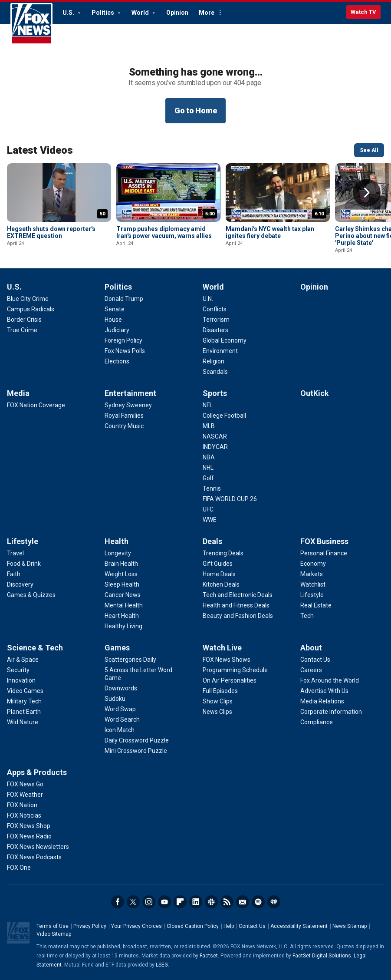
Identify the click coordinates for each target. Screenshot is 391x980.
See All (369, 150)
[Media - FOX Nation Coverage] (36, 405)
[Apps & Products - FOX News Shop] (29, 826)
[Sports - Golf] (208, 478)
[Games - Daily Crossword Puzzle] (137, 740)
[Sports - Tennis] (212, 488)
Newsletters (243, 902)
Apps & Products (37, 772)
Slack (211, 902)
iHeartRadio (274, 902)
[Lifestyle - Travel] (15, 553)
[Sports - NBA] (209, 457)
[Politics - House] (113, 320)
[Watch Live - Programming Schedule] (235, 670)
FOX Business (324, 541)
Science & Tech (35, 648)
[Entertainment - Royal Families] (124, 416)
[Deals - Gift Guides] (218, 564)
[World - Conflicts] (215, 309)
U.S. (69, 13)
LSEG (162, 965)
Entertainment (130, 393)
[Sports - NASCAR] (215, 436)
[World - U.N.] (208, 299)
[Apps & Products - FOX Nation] (22, 805)
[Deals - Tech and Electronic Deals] (238, 595)
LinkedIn (196, 902)
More (207, 13)
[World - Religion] (214, 361)
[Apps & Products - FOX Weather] (25, 795)
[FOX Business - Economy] (313, 564)
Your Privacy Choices (136, 926)
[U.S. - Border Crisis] (24, 320)
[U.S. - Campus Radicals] (31, 309)
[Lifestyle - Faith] (14, 574)
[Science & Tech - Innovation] (21, 680)
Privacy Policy (90, 926)
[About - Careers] (311, 670)
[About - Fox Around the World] (330, 680)
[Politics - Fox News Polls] (125, 351)
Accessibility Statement (299, 926)
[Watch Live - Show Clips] (218, 701)
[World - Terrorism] (216, 320)
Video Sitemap (54, 934)
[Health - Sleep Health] (122, 584)
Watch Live (222, 648)
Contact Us (252, 926)
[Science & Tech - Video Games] (25, 691)
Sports (215, 393)
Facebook (118, 902)
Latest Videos (40, 150)
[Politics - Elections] (117, 361)
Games (117, 648)
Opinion (177, 13)
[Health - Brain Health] (121, 564)
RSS (227, 902)
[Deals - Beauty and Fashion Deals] (238, 616)
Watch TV (363, 12)
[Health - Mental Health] (124, 605)
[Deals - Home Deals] (219, 574)
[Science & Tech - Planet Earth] (24, 712)
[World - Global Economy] (225, 340)
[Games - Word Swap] (120, 709)
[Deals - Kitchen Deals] (221, 584)
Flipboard (180, 902)
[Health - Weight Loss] (121, 574)
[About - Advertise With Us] (324, 691)
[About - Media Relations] (322, 701)
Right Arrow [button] (367, 193)
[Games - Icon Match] (120, 730)
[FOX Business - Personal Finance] (324, 553)
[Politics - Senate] (115, 309)
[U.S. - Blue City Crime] (28, 299)
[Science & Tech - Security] (18, 670)
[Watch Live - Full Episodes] (220, 691)
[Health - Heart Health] (122, 616)
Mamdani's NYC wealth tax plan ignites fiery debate (270, 232)
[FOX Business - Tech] (307, 616)
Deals (212, 541)
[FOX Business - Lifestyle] (312, 595)
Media (18, 393)
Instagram (149, 902)
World (141, 13)
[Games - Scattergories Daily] (130, 660)
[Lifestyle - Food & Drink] (24, 564)
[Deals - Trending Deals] (223, 553)
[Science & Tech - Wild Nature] (23, 722)
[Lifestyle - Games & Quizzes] (31, 595)
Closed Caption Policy (193, 926)
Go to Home (196, 111)
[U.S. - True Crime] (22, 330)
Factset (209, 956)
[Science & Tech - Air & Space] (23, 660)
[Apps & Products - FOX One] (19, 868)
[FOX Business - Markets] (312, 574)
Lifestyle (23, 541)
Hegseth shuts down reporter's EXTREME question (51, 232)
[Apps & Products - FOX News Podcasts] (34, 857)
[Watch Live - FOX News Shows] (227, 660)
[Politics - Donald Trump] (124, 299)
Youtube (164, 902)
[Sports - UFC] (208, 509)
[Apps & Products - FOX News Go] (25, 784)
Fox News (31, 24)
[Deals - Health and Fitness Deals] (236, 605)
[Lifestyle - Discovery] (20, 584)
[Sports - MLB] (209, 426)
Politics (103, 13)
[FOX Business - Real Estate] (316, 605)
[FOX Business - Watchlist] (313, 584)
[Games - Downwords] (121, 688)
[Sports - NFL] (208, 405)
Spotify (258, 902)
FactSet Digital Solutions (322, 956)
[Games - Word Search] (122, 719)
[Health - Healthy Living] (123, 626)
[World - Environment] (220, 351)
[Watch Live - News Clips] (217, 712)
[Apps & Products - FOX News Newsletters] (38, 847)
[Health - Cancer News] (123, 595)
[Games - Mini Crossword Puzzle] (136, 751)
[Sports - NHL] (208, 468)
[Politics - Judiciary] (117, 330)
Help (229, 926)
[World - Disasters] (215, 330)
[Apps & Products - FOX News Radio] (29, 836)
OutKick (315, 393)
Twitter (133, 902)
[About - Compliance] (317, 722)
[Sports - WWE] (210, 520)
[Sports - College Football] (224, 416)
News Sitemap (350, 926)
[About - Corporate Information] (331, 712)
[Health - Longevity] (118, 553)
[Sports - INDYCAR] (215, 447)
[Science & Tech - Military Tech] (24, 701)
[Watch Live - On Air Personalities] (230, 680)
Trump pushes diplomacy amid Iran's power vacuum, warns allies (164, 232)
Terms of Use (53, 926)
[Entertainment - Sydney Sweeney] (128, 405)
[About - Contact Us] (315, 660)
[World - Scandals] (215, 372)
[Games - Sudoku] (115, 699)
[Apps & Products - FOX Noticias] (24, 815)
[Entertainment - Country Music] (124, 426)
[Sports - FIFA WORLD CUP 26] (230, 499)
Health (117, 541)
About (311, 648)
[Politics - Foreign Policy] (123, 340)
